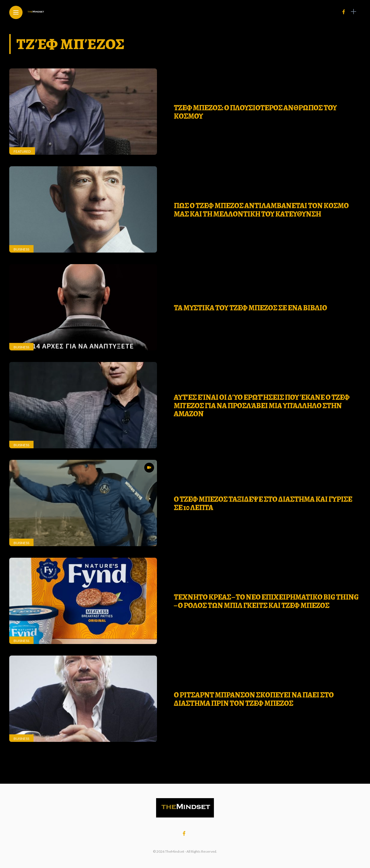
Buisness (21, 249)
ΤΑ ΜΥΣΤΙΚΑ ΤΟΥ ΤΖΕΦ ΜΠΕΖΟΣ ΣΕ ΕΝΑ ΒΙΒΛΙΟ (250, 308)
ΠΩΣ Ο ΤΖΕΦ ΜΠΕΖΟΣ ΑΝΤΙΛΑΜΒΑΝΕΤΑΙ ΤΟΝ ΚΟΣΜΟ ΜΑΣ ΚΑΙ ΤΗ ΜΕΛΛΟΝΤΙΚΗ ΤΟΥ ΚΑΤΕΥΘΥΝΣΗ (261, 210)
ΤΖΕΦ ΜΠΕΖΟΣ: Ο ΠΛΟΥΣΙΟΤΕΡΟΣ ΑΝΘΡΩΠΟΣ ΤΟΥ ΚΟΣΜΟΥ (255, 112)
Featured (22, 151)
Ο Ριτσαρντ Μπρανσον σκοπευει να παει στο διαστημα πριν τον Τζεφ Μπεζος (254, 699)
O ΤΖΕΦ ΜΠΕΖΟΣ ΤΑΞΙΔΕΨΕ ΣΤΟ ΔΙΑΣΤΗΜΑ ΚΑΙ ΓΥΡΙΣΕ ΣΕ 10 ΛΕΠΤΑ (263, 503)
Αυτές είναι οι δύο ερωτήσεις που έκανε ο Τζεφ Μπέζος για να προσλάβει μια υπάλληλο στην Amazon (262, 406)
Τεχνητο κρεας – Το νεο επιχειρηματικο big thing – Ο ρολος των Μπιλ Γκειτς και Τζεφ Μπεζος (266, 601)
